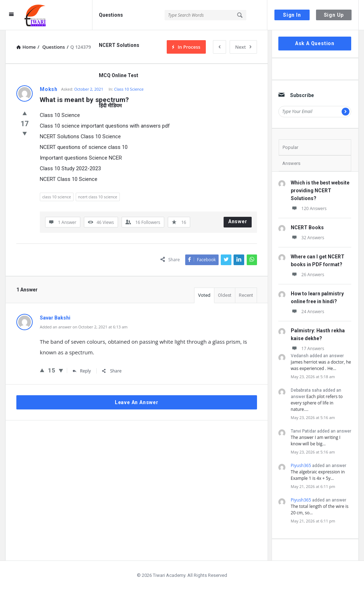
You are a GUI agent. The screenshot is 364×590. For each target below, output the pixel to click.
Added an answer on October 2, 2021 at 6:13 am (84, 327)
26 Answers (307, 275)
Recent (246, 295)
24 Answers (307, 312)
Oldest (225, 295)
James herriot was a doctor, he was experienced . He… (321, 365)
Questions (111, 15)
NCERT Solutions (119, 45)
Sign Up (334, 15)
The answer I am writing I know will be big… (316, 441)
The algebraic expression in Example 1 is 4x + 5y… (318, 475)
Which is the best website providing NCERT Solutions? (320, 191)
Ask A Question (315, 43)
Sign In (292, 15)
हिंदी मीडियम (110, 106)
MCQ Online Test (119, 75)
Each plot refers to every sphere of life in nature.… (317, 403)
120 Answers (309, 208)
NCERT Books (307, 227)
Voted (204, 295)
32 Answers (307, 238)
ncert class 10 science (98, 197)
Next (243, 47)
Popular (290, 147)
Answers (291, 163)
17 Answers (307, 348)
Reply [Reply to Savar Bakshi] (82, 371)
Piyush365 (301, 465)
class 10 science (57, 197)
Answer (238, 221)
